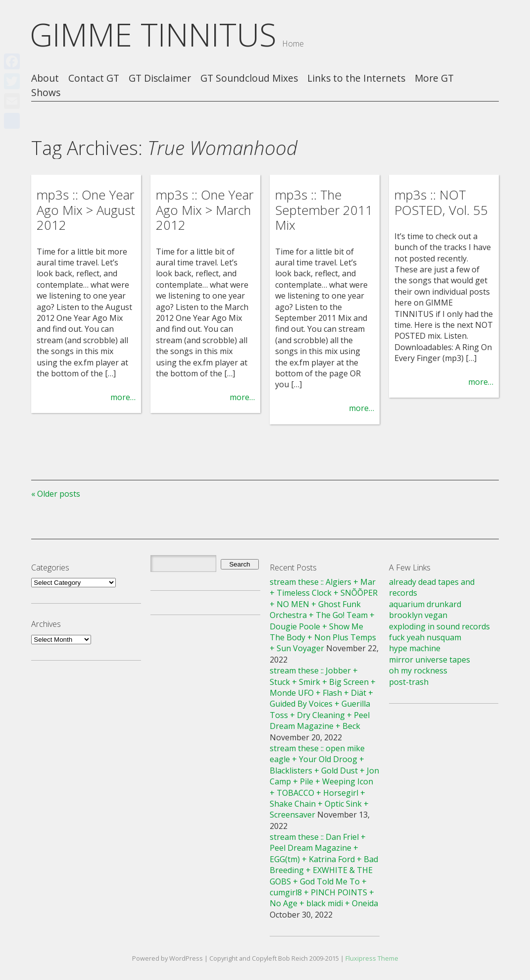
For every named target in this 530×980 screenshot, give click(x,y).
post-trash (409, 682)
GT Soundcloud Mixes (249, 78)
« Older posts (56, 494)
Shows (46, 93)
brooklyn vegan (418, 615)
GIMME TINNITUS (153, 34)
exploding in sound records (439, 626)
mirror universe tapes (430, 660)
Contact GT (94, 78)
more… (123, 397)
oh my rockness (418, 671)
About (45, 78)
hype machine (415, 648)
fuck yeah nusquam (425, 637)
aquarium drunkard (425, 604)
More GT (434, 78)
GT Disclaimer (160, 78)
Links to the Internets (356, 78)
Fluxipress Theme (372, 958)
